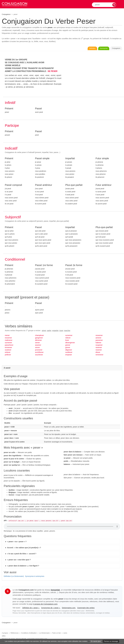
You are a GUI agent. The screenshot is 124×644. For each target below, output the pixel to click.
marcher (67, 331)
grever (68, 348)
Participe (12, 126)
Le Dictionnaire (45, 634)
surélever (69, 353)
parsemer (99, 341)
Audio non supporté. (62, 527)
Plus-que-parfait (74, 186)
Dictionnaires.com (69, 608)
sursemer (69, 336)
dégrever (69, 350)
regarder (55, 331)
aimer (44, 331)
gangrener (39, 338)
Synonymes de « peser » (51, 608)
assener (38, 346)
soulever (8, 350)
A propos (5, 634)
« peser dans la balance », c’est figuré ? (23, 566)
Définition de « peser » (31, 608)
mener (7, 336)
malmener (9, 341)
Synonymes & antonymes (35, 577)
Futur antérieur (103, 186)
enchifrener (39, 353)
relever (68, 338)
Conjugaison (6, 14)
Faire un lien (57, 634)
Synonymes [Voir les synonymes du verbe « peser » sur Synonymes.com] (96, 49)
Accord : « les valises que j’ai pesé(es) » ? (24, 548)
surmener (8, 343)
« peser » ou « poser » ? (17, 542)
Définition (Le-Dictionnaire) (14, 577)
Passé (39, 109)
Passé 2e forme (74, 266)
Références (15, 634)
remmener (99, 355)
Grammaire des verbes (86, 608)
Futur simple (102, 159)
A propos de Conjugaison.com (45, 605)
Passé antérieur (44, 186)
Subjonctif (13, 218)
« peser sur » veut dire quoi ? (19, 560)
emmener (8, 348)
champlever (39, 336)
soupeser (99, 346)
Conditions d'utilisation (29, 634)
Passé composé (13, 186)
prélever (8, 355)
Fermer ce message (111, 641)
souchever (39, 355)
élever (98, 353)
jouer (61, 331)
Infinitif (10, 103)
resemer (99, 350)
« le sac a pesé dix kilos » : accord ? (22, 554)
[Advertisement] (94, 76)
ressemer (8, 338)
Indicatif (11, 149)
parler (49, 331)
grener (68, 346)
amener (98, 338)
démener (38, 341)
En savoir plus (96, 641)
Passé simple (42, 159)
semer (37, 343)
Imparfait (70, 159)
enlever (8, 353)
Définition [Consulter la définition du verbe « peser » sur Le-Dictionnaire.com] (80, 49)
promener (39, 350)
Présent (9, 109)
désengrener (70, 343)
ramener (99, 348)
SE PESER (53, 72)
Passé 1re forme (44, 266)
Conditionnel (15, 260)
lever (67, 341)
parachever (9, 346)
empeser (69, 355)
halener (98, 343)
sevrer (37, 348)
